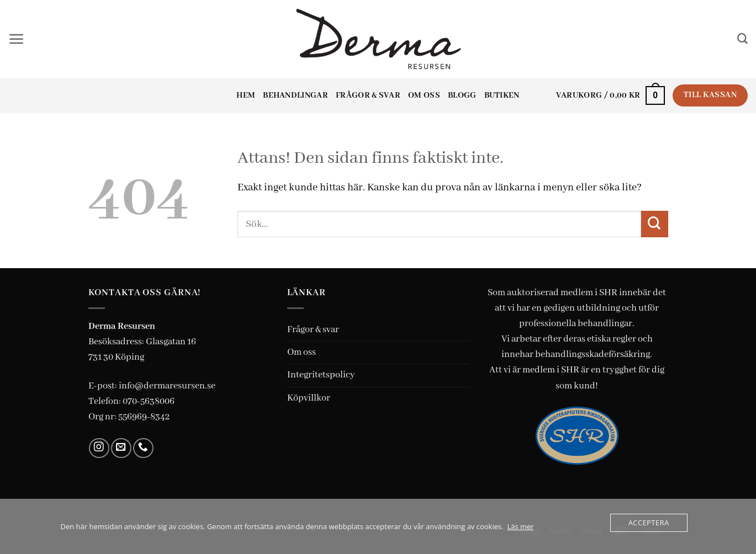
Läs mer (520, 526)
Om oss (424, 95)
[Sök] (742, 39)
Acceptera (649, 523)
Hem (246, 95)
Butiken (502, 95)
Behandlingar (295, 95)
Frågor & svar (368, 95)
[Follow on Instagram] (99, 448)
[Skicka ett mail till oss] (121, 448)
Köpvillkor (309, 398)
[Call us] (143, 448)
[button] (17, 39)
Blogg (462, 95)
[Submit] (654, 224)
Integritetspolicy (321, 375)
